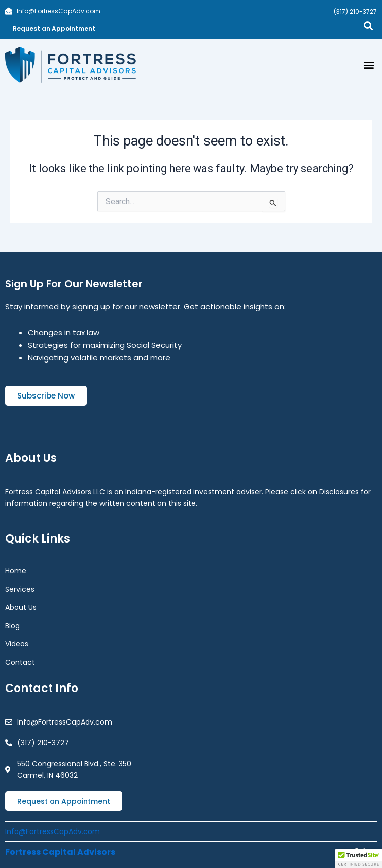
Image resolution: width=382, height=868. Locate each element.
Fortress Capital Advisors (60, 852)
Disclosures (339, 492)
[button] (369, 65)
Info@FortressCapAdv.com (53, 831)
